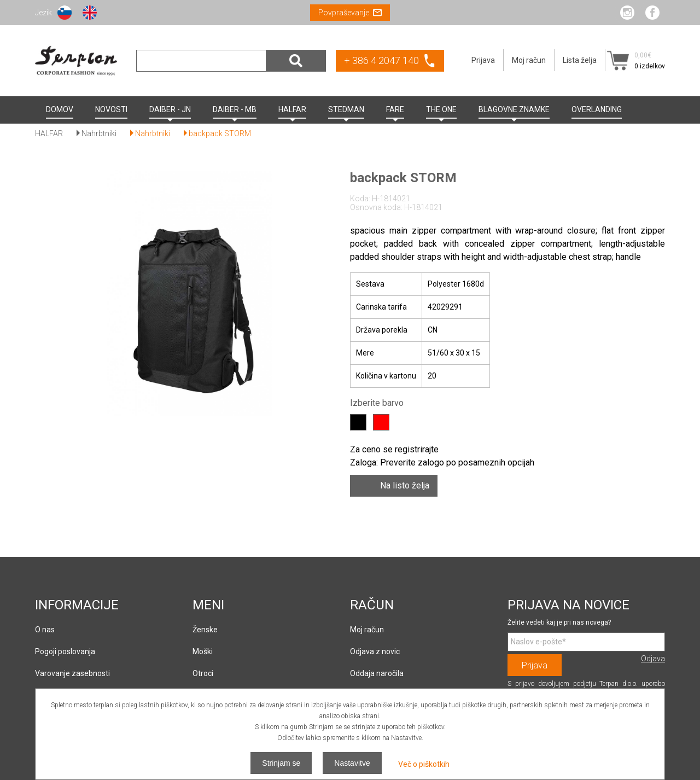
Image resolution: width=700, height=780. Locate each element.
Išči (296, 61)
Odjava (653, 659)
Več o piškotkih (424, 764)
